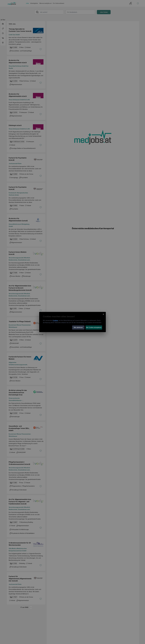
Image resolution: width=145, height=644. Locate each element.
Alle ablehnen (78, 327)
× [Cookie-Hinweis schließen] (103, 314)
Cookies (55, 320)
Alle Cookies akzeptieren (94, 327)
